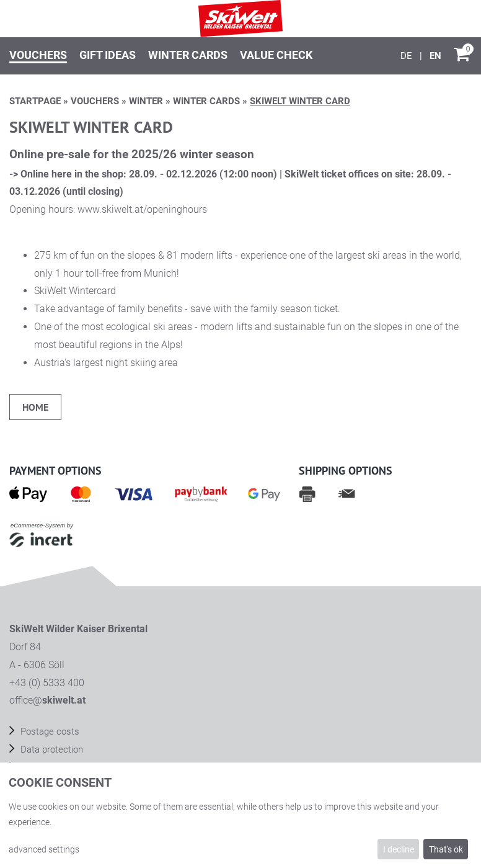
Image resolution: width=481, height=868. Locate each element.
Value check (276, 55)
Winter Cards (188, 55)
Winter (146, 101)
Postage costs (49, 732)
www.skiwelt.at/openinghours (142, 209)
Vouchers (38, 55)
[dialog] (240, 815)
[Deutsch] (408, 56)
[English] (435, 56)
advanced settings (44, 849)
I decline (399, 849)
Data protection (51, 749)
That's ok (446, 849)
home (35, 407)
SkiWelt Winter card (300, 101)
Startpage (35, 101)
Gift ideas (108, 55)
